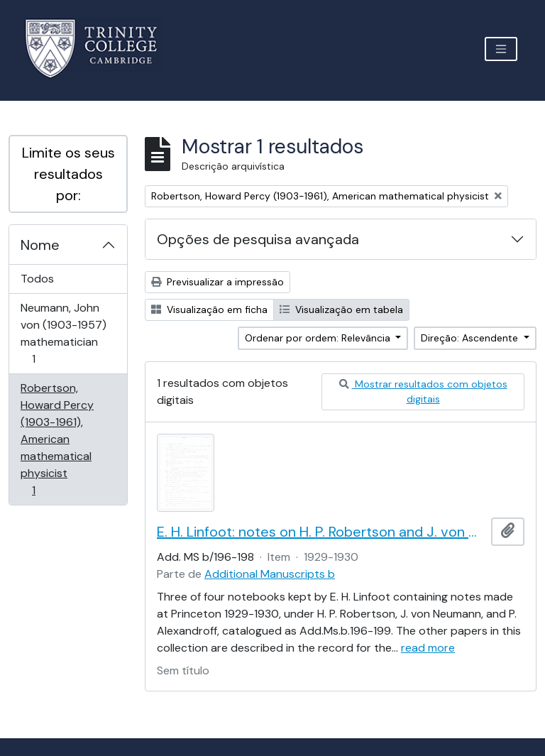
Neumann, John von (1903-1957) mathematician (63, 333)
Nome (40, 245)
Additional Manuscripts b (270, 574)
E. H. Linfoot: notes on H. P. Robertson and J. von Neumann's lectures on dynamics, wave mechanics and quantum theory (321, 532)
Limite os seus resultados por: (68, 174)
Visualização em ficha (209, 309)
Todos (37, 279)
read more (428, 648)
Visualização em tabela (341, 309)
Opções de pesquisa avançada (258, 239)
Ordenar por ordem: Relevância (319, 338)
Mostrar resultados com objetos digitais (423, 391)
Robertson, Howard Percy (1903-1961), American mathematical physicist (57, 439)
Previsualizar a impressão (218, 282)
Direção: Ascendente (471, 338)
